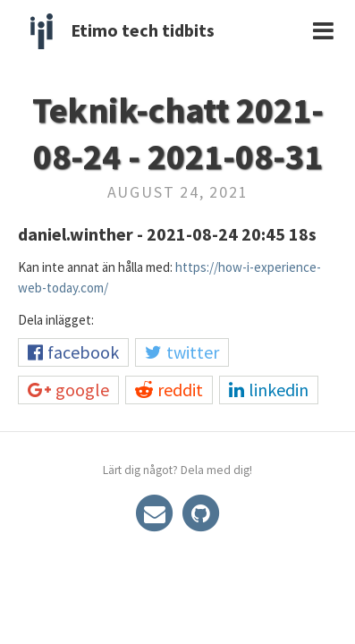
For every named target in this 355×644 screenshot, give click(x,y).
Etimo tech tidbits (143, 30)
